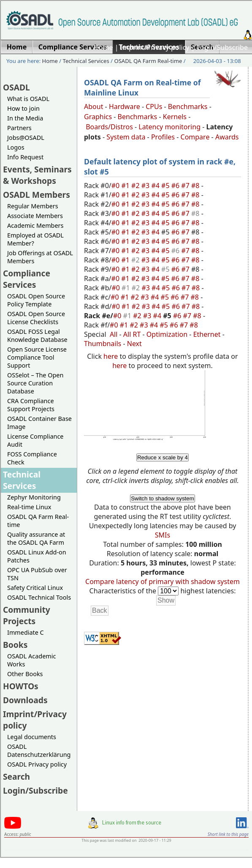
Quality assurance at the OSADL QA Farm (36, 538)
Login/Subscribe (222, 47)
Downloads (25, 700)
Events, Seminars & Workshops (37, 175)
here (111, 356)
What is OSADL (28, 99)
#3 (146, 186)
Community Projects (27, 615)
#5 (166, 186)
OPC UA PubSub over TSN (37, 574)
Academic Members (35, 225)
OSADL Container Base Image (39, 423)
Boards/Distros (109, 127)
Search (16, 777)
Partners (19, 128)
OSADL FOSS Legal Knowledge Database (37, 336)
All (114, 334)
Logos (16, 147)
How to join (23, 108)
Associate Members (35, 216)
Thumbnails (103, 344)
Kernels (175, 117)
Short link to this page (228, 834)
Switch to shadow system (163, 498)
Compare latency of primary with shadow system (163, 581)
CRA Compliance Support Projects (31, 405)
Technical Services (86, 61)
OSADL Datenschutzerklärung (39, 751)
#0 (117, 186)
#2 (136, 186)
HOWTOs (21, 686)
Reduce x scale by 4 (163, 457)
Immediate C (26, 632)
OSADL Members (37, 195)
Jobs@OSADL (26, 138)
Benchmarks (188, 106)
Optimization (167, 334)
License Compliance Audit (35, 440)
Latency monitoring (169, 127)
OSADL (16, 87)
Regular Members (33, 206)
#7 (186, 186)
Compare (195, 137)
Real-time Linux (29, 507)
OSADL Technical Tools (39, 597)
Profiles (163, 137)
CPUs (154, 106)
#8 (196, 186)
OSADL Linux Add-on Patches (37, 556)
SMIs (163, 535)
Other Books (25, 674)
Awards (227, 137)
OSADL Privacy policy (37, 764)
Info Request (25, 157)
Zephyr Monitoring (34, 497)
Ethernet (207, 334)
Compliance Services (27, 279)
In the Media (25, 118)
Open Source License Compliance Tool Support (37, 357)
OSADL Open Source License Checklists (36, 318)
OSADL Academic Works (31, 660)
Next (134, 344)
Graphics (98, 117)
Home (103, 47)
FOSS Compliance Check (32, 458)
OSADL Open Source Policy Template (36, 300)
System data (126, 137)
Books (15, 645)
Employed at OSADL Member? (35, 239)
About (93, 106)
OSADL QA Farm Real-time (148, 61)
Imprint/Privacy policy (155, 47)
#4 (156, 186)
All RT (132, 334)
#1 (126, 186)
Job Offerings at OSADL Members (40, 257)
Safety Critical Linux (35, 588)
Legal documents (32, 737)
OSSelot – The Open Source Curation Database (35, 383)
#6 (176, 186)
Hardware (125, 106)
